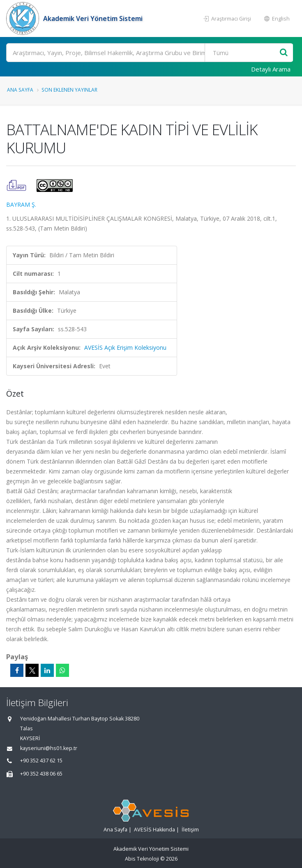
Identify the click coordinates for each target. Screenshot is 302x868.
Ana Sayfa (20, 90)
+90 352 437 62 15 (41, 761)
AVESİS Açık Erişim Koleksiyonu (125, 347)
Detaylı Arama (271, 69)
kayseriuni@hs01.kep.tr (49, 748)
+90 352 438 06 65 (41, 774)
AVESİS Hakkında (154, 830)
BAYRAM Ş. (21, 204)
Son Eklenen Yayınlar (69, 90)
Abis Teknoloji (142, 859)
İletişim (190, 830)
